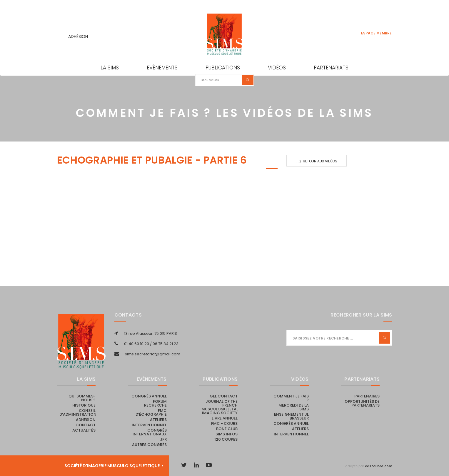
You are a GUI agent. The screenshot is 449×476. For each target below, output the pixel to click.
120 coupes (226, 439)
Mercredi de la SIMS (294, 407)
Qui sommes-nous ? (82, 398)
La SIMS (110, 68)
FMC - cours (224, 423)
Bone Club (227, 429)
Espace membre (376, 33)
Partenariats (331, 68)
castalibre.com (379, 466)
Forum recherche (155, 403)
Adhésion (78, 36)
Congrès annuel (149, 396)
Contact (86, 425)
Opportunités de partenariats (362, 403)
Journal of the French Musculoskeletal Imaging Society (220, 407)
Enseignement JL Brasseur (291, 416)
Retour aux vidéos (320, 161)
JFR (163, 439)
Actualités (84, 430)
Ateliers (158, 420)
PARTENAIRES (367, 396)
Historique (84, 405)
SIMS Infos (227, 434)
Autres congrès (149, 445)
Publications (223, 68)
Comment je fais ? (291, 398)
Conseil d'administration (78, 412)
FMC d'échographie (151, 412)
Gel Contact (224, 396)
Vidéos (277, 68)
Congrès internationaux (150, 432)
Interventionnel (149, 425)
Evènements (162, 68)
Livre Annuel (225, 418)
